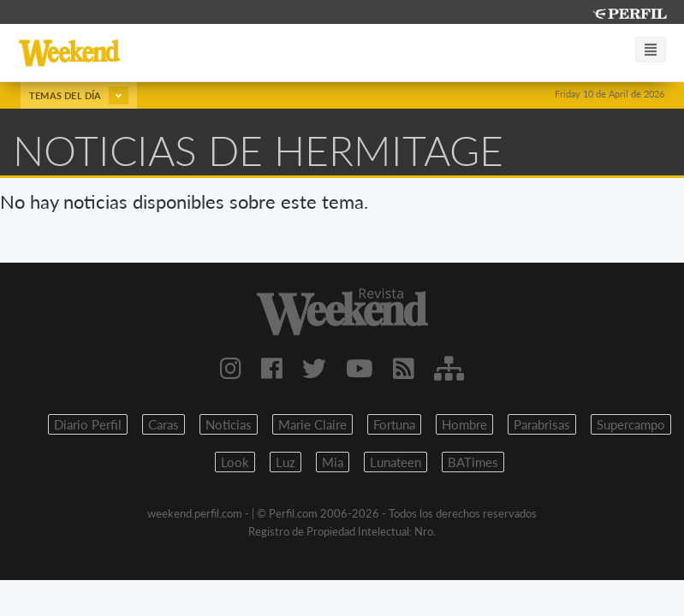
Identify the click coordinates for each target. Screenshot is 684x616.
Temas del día (79, 95)
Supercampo (631, 424)
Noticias (229, 424)
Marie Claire (312, 424)
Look (235, 462)
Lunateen (396, 462)
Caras (164, 424)
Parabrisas (542, 424)
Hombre (464, 424)
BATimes (473, 462)
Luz (285, 462)
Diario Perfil (88, 424)
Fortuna (394, 424)
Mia (333, 462)
